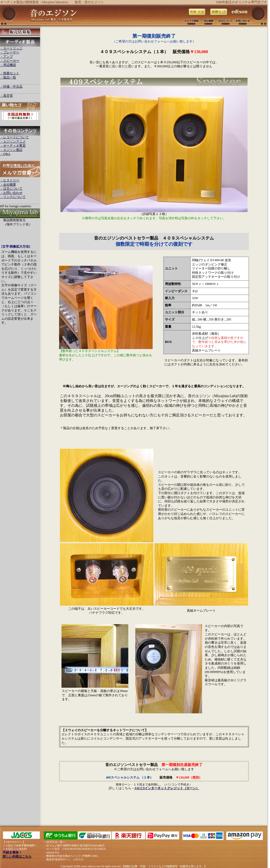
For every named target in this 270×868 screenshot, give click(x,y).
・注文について (11, 189)
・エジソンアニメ (13, 142)
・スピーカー (10, 61)
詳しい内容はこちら (17, 857)
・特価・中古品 (11, 87)
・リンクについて (13, 197)
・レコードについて (14, 137)
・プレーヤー (10, 52)
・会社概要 (8, 185)
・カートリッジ (11, 48)
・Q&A (5, 154)
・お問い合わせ (11, 193)
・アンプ (6, 57)
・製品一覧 (8, 77)
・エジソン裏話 (11, 150)
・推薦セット (10, 73)
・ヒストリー (10, 180)
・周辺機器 (8, 65)
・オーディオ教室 (13, 146)
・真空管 (6, 96)
